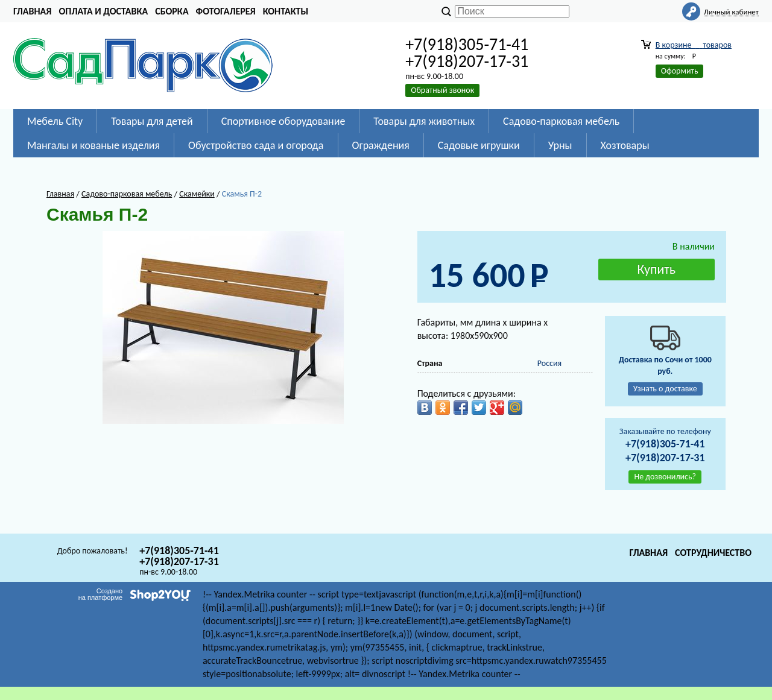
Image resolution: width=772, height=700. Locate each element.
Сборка (172, 11)
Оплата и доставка (103, 11)
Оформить (680, 71)
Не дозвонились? (665, 477)
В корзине (694, 45)
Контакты (286, 11)
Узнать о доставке (665, 389)
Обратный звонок (442, 90)
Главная (32, 11)
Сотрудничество (713, 553)
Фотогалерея (226, 11)
